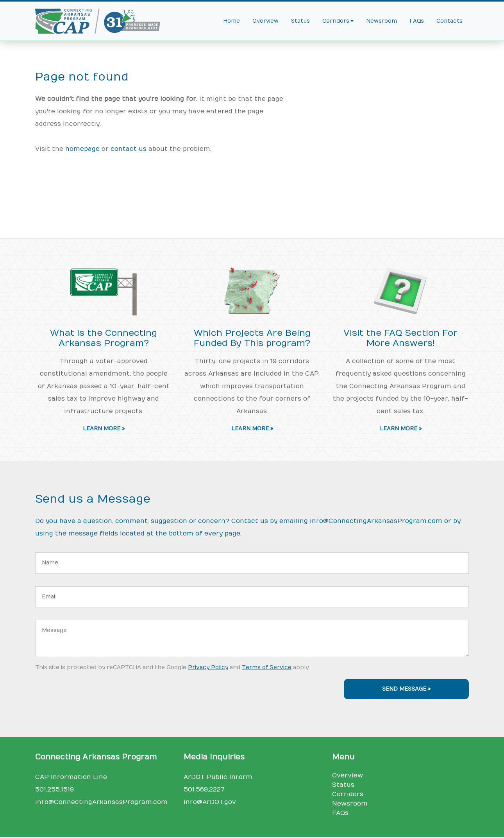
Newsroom (382, 21)
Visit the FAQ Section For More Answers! (400, 338)
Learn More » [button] (104, 429)
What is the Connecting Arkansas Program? (104, 338)
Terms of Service (267, 667)
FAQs (417, 21)
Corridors (348, 794)
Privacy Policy (208, 667)
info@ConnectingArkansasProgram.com (376, 521)
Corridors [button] (336, 21)
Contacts (449, 21)
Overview (265, 21)
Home (231, 21)
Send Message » (406, 689)
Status (300, 21)
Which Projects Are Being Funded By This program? (252, 338)
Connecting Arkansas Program (96, 757)
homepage (82, 149)
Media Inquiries (214, 757)
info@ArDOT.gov (210, 802)
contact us (129, 149)
